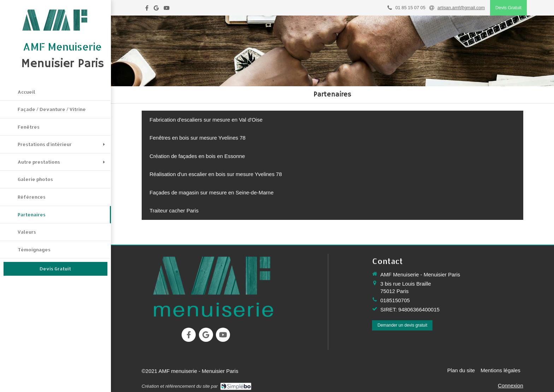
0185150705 (395, 300)
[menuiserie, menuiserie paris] (213, 286)
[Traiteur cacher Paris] (174, 210)
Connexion (511, 385)
